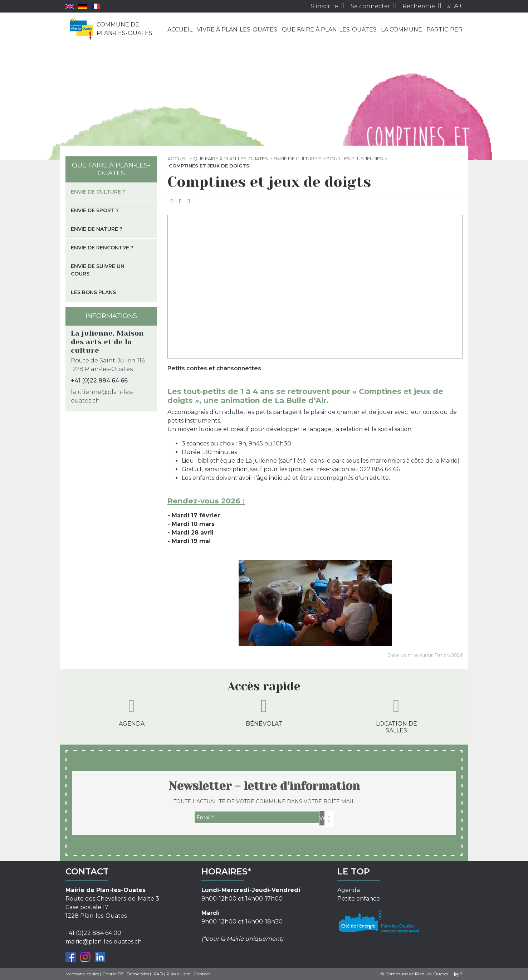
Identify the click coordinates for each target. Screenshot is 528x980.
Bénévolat (264, 712)
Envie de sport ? (95, 210)
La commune (402, 30)
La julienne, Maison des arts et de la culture (107, 342)
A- (450, 6)
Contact (202, 974)
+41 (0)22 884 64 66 (99, 381)
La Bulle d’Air (301, 400)
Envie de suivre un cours (98, 270)
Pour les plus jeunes (355, 159)
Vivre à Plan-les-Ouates (237, 30)
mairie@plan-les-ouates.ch (104, 942)
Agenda (132, 712)
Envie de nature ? (97, 229)
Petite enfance (359, 899)
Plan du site (178, 974)
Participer (444, 30)
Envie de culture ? (297, 159)
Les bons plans (93, 292)
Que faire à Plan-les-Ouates (329, 30)
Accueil (180, 30)
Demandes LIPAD (145, 974)
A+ (458, 6)
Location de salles (397, 715)
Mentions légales (82, 974)
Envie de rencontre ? (102, 248)
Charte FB (113, 974)
